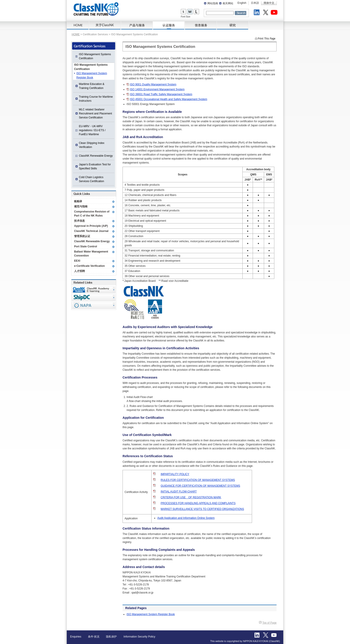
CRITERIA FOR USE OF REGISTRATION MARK (191, 497)
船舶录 (78, 201)
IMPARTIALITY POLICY (175, 474)
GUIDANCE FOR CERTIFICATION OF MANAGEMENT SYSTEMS (200, 486)
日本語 (255, 3)
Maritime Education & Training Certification (92, 86)
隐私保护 (111, 637)
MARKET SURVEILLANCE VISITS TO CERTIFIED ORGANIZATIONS (202, 509)
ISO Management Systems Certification (95, 56)
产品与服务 (137, 25)
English (242, 3)
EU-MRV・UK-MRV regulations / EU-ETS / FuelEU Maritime (92, 130)
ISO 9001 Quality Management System (153, 84)
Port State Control (86, 246)
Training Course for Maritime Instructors (96, 99)
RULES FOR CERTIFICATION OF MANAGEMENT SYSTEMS (198, 480)
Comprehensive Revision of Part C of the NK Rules (92, 214)
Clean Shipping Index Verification (92, 145)
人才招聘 (79, 271)
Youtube (275, 13)
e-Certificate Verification (89, 266)
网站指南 (213, 3)
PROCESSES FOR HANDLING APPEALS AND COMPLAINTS (198, 503)
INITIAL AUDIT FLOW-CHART (179, 492)
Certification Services (169, 25)
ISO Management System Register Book (151, 614)
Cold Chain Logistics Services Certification (92, 179)
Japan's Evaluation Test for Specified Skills (95, 166)
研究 (233, 25)
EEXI (77, 261)
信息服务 (201, 25)
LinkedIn (258, 13)
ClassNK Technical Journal (91, 231)
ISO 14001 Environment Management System (157, 89)
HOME (78, 25)
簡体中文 (269, 3)
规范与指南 (81, 206)
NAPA (94, 305)
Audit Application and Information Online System (186, 518)
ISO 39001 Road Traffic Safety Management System (161, 94)
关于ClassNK (105, 25)
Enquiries (76, 637)
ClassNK (96, 9)
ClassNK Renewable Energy (96, 156)
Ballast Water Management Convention (91, 254)
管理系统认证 (82, 236)
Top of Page (269, 623)
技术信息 (79, 221)
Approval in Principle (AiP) (91, 226)
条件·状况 (94, 637)
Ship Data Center (94, 298)
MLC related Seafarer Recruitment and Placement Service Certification (96, 114)
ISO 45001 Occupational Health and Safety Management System (169, 99)
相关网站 (228, 3)
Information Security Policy (139, 637)
